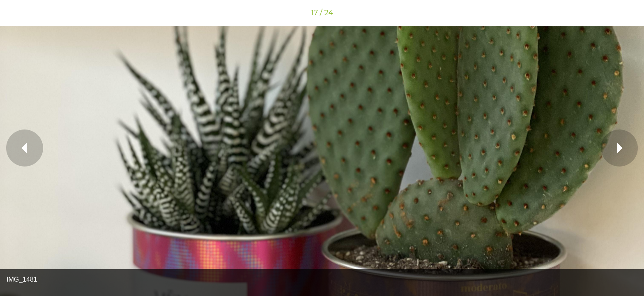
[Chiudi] (16, 13)
